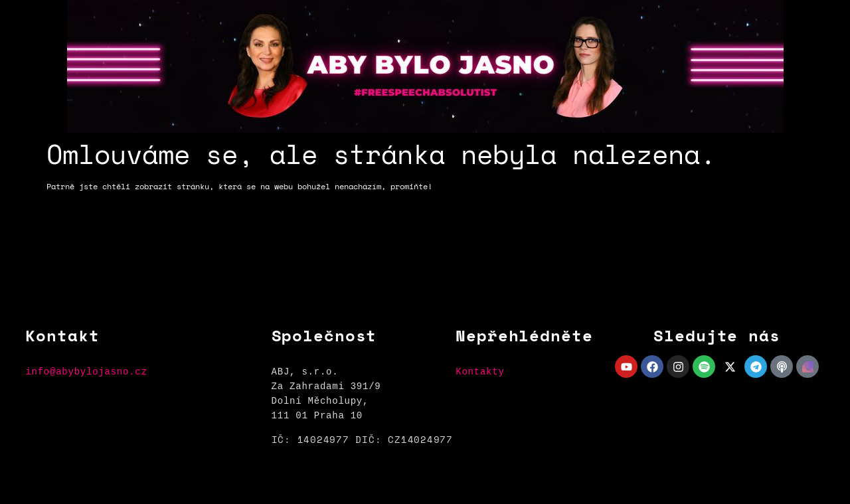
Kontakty (480, 372)
